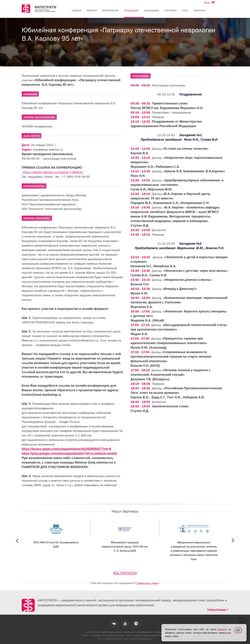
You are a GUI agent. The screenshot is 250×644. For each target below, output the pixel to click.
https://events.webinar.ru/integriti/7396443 (53, 172)
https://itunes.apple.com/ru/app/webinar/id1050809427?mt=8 (66, 449)
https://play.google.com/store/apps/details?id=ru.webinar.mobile (69, 453)
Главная (76, 10)
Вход (209, 3)
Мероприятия (110, 10)
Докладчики (152, 10)
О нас (185, 10)
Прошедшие (131, 10)
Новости (92, 10)
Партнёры (170, 10)
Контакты (200, 10)
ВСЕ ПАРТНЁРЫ (125, 573)
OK (238, 630)
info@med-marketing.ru (141, 639)
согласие (222, 629)
